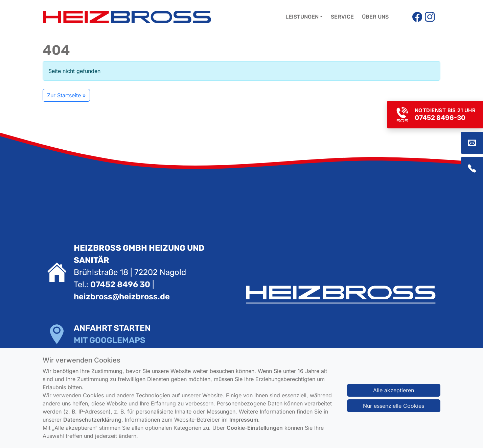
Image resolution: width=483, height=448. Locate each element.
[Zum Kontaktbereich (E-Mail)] (472, 143)
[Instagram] (430, 17)
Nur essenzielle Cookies (394, 412)
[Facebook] (417, 17)
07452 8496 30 (120, 284)
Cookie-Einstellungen (255, 433)
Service (342, 17)
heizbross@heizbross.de (122, 297)
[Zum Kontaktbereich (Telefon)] (472, 168)
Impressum (244, 425)
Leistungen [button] (302, 17)
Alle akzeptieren (394, 396)
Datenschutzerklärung (92, 425)
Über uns (375, 17)
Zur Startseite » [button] (66, 95)
